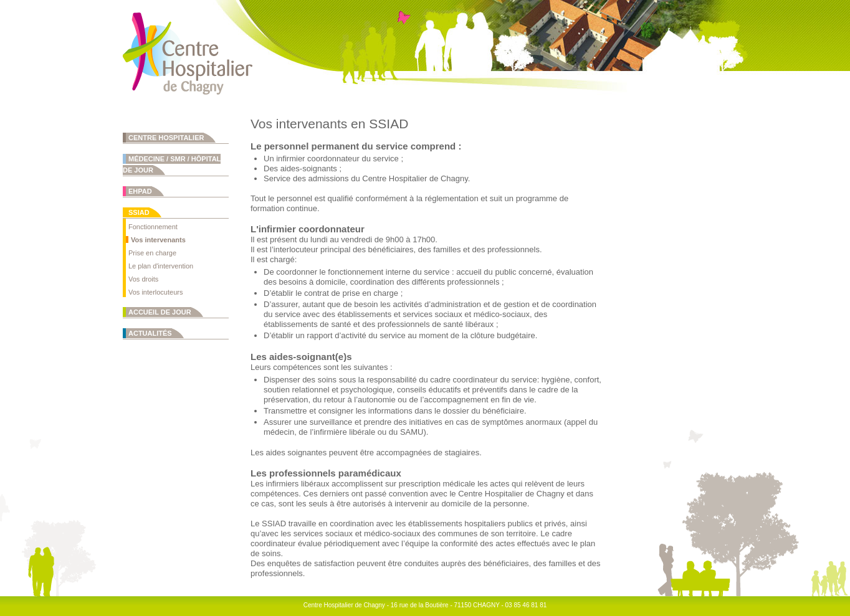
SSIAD (139, 212)
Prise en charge (152, 253)
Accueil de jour (160, 312)
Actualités (150, 333)
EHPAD (140, 191)
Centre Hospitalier (166, 138)
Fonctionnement (153, 227)
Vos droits (143, 279)
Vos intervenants (158, 240)
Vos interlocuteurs (155, 292)
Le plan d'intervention (161, 266)
